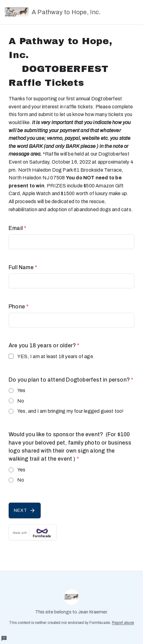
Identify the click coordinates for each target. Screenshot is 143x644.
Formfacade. (100, 623)
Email (17, 228)
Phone (18, 307)
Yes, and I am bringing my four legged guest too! (71, 411)
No (21, 401)
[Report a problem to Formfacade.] (4, 638)
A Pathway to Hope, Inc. (53, 12)
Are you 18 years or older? (44, 346)
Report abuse (123, 623)
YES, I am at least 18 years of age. (56, 356)
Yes (21, 390)
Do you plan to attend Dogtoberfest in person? (71, 380)
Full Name (23, 268)
